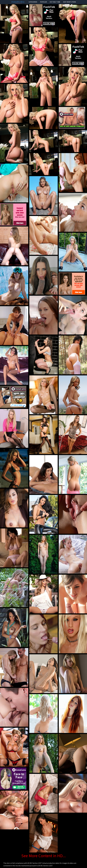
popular (43, 2)
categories (33, 2)
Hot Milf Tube (55, 2)
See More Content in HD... (44, 856)
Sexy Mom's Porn (69, 2)
